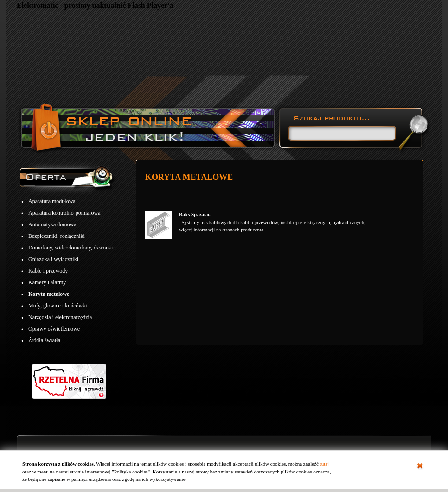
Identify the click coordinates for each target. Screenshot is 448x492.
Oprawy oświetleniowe (54, 329)
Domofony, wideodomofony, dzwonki (70, 248)
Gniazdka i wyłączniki (53, 259)
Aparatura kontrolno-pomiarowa (64, 213)
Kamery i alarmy (47, 282)
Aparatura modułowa (52, 201)
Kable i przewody (48, 271)
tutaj (325, 464)
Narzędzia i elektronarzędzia (60, 317)
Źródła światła (44, 340)
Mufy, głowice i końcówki (58, 306)
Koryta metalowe (49, 294)
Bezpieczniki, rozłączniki (57, 236)
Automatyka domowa (52, 224)
